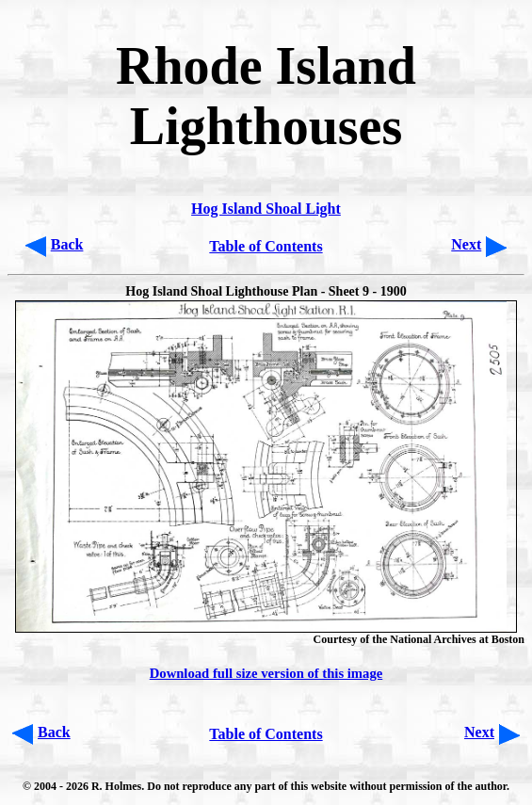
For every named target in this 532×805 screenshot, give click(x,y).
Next (466, 244)
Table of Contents (266, 246)
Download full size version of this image (266, 673)
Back (67, 244)
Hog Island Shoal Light (266, 209)
